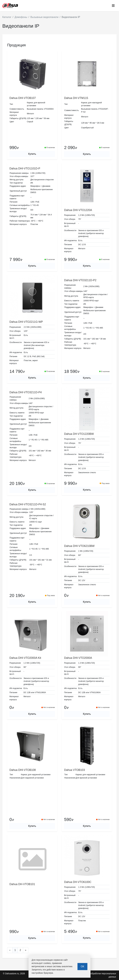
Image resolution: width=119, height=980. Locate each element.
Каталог (7, 17)
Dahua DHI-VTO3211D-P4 (26, 392)
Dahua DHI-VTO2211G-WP (26, 322)
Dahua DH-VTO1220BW (79, 434)
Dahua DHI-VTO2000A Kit (25, 658)
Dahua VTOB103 (75, 770)
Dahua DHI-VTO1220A (78, 210)
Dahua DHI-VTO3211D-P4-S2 (28, 504)
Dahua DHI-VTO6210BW (79, 546)
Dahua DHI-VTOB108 (23, 770)
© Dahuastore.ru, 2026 (14, 974)
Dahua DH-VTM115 (76, 98)
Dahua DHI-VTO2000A (78, 658)
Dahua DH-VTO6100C (78, 882)
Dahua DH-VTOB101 (22, 884)
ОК (82, 966)
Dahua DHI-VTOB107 (23, 98)
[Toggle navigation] (113, 6)
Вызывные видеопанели (44, 17)
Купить (32, 154)
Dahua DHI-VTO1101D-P (25, 168)
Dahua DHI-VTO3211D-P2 (80, 280)
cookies (47, 963)
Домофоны (21, 17)
